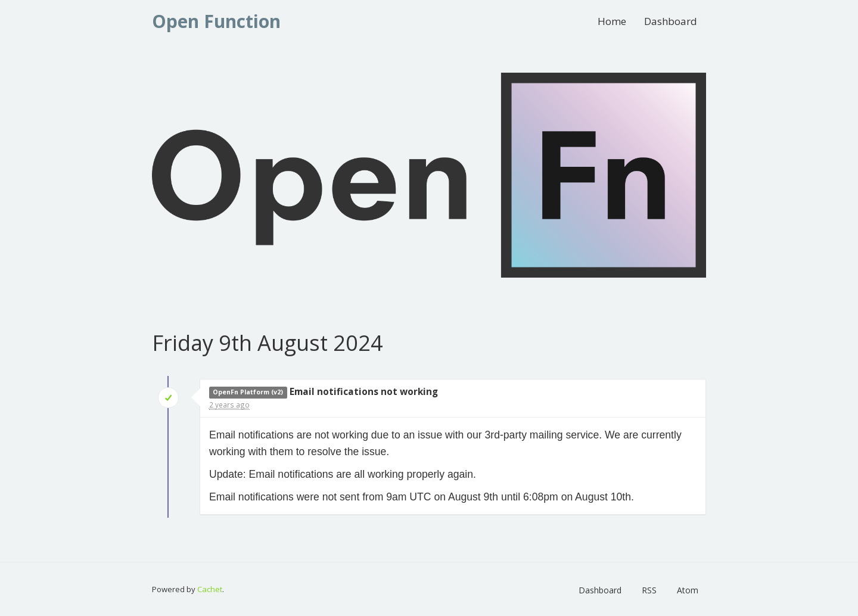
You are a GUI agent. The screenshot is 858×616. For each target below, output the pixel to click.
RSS (649, 590)
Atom (688, 590)
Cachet (210, 589)
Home (612, 21)
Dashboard (671, 21)
